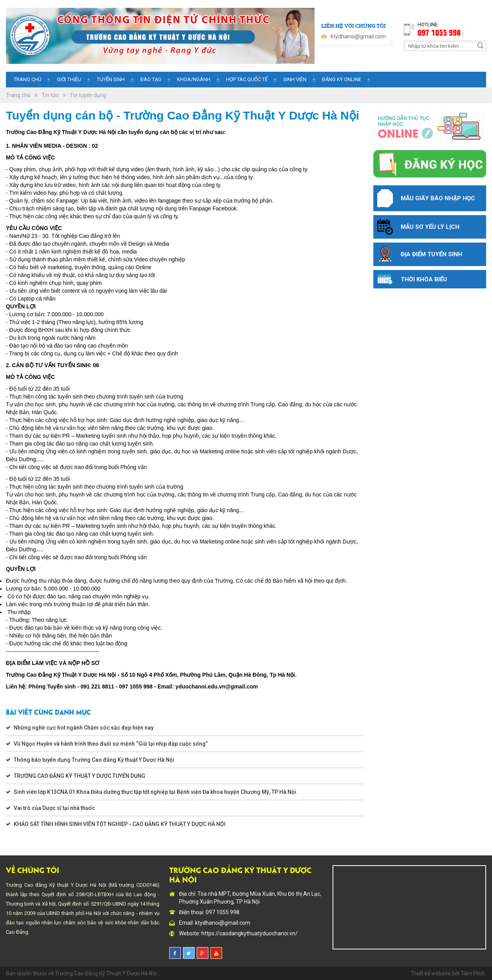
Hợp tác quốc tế (247, 79)
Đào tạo (151, 79)
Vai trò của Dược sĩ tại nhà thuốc (54, 808)
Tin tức (50, 95)
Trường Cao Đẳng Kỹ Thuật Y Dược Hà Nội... (108, 973)
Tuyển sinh (111, 79)
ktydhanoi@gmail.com (358, 36)
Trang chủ (27, 79)
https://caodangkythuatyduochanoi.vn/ (250, 933)
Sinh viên (295, 79)
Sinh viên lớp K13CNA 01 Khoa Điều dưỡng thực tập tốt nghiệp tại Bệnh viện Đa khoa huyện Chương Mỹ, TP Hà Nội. (156, 792)
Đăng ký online (342, 79)
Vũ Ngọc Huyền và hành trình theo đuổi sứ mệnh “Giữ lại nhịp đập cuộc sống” (111, 744)
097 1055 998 (439, 32)
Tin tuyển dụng (88, 95)
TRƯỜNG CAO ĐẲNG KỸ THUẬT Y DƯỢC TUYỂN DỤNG (80, 776)
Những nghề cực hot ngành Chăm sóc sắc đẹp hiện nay (84, 728)
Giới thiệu (69, 79)
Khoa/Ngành (194, 79)
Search (480, 45)
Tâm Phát (473, 973)
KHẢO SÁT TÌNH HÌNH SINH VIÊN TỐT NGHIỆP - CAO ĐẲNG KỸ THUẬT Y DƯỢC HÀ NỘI (120, 824)
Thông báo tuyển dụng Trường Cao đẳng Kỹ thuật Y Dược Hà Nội (94, 760)
